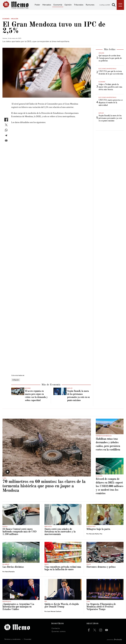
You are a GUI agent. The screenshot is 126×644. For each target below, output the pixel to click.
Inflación (16, 380)
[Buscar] (114, 5)
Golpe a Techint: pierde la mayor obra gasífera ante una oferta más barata (110, 87)
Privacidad (28, 639)
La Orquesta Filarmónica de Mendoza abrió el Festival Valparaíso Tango (101, 607)
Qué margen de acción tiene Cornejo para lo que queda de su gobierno (110, 58)
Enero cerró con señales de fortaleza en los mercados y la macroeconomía (60, 532)
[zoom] (47, 73)
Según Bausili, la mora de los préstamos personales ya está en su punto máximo (110, 118)
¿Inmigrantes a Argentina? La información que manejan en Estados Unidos (18, 607)
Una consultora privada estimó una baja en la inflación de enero (63, 568)
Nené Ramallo (10, 572)
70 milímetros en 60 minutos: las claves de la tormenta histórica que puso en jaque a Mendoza (44, 486)
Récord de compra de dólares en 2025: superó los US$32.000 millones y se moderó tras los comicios (110, 486)
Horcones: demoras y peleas (101, 567)
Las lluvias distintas (13, 567)
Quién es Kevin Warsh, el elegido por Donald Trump (62, 605)
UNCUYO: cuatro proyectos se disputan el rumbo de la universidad (111, 103)
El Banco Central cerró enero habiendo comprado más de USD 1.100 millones (19, 532)
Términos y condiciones (12, 639)
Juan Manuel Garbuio (54, 611)
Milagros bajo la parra (98, 529)
